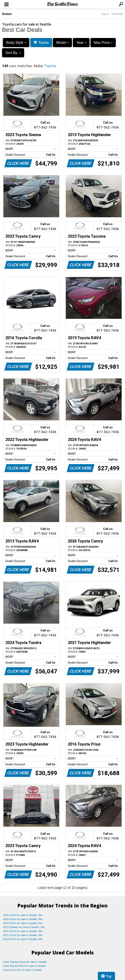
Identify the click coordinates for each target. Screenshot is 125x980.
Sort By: (13, 53)
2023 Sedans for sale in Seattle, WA (24, 927)
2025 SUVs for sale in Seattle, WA (23, 915)
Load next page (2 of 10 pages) (62, 888)
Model (62, 43)
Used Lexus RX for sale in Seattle (22, 970)
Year (81, 43)
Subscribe (117, 14)
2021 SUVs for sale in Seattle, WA (23, 935)
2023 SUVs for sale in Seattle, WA (23, 923)
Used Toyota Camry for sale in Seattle (25, 962)
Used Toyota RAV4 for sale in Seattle (24, 966)
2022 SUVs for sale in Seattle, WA (23, 931)
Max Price (103, 43)
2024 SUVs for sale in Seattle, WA (23, 919)
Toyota (41, 42)
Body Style (16, 43)
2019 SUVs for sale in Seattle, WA (23, 939)
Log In (105, 14)
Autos (7, 14)
